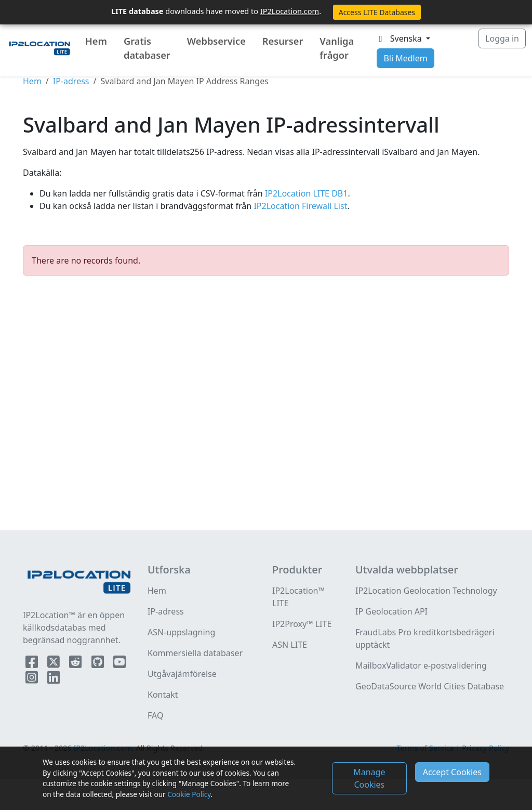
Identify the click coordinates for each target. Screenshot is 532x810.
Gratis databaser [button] (147, 48)
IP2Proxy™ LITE (302, 624)
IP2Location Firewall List (299, 206)
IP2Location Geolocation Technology (426, 591)
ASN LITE (290, 645)
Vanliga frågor (337, 48)
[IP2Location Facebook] (33, 664)
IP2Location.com (290, 11)
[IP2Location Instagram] (33, 680)
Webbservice (216, 41)
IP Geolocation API (391, 611)
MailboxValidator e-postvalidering (421, 665)
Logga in (502, 38)
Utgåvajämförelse (182, 674)
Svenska (400, 38)
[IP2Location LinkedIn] (54, 680)
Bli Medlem (405, 58)
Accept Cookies (452, 772)
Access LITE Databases (377, 12)
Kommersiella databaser (195, 653)
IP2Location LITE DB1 (305, 193)
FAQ (155, 715)
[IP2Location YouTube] (119, 664)
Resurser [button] (283, 41)
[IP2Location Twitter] (55, 664)
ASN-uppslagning (181, 632)
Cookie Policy (189, 794)
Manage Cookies (369, 778)
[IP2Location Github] (99, 664)
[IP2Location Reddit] (76, 664)
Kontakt (163, 695)
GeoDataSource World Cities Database (430, 686)
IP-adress (71, 81)
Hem (96, 41)
